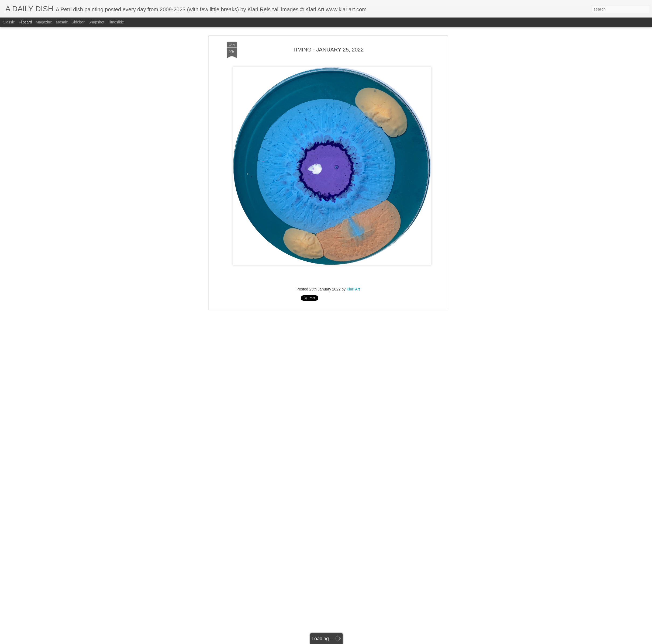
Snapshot (96, 22)
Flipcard (25, 22)
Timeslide (116, 22)
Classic (9, 22)
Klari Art (353, 289)
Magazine (44, 22)
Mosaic (62, 22)
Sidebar (78, 22)
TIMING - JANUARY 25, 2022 (328, 49)
